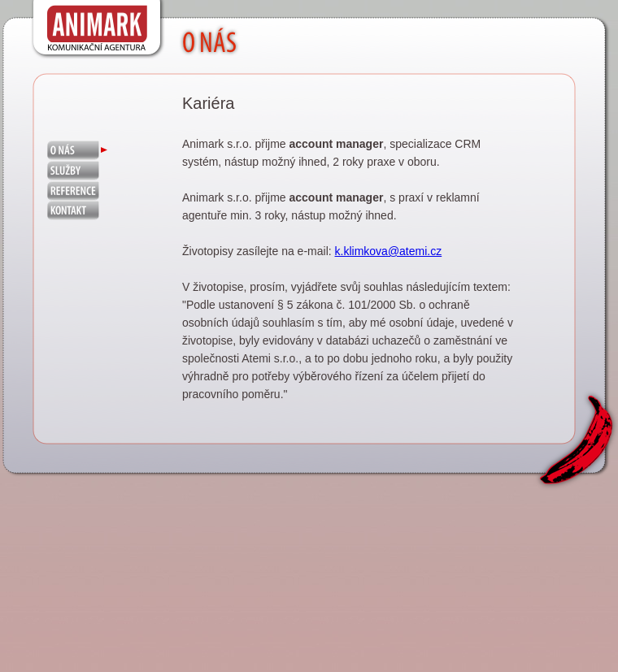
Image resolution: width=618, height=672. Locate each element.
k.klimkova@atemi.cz (389, 251)
